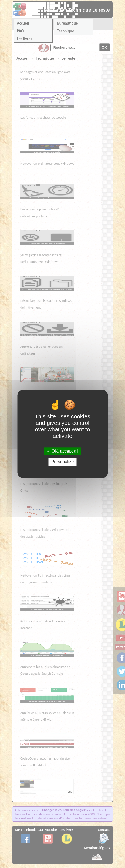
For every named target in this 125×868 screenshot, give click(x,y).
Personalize (63, 462)
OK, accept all (62, 451)
